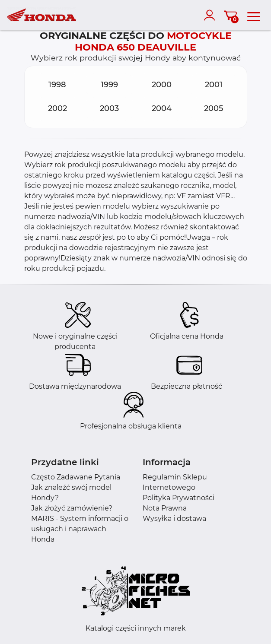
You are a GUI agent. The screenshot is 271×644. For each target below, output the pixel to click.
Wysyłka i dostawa (174, 519)
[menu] (254, 15)
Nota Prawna (165, 508)
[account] (211, 15)
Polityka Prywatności (179, 498)
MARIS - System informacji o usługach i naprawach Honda (80, 529)
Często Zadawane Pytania (76, 477)
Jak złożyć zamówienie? (72, 508)
